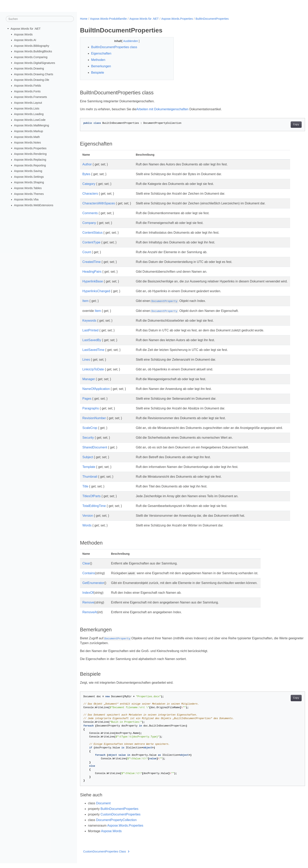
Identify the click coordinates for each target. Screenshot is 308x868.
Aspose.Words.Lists (27, 108)
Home (84, 19)
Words (87, 530)
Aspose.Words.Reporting (30, 165)
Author (87, 164)
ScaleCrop (90, 433)
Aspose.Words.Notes (28, 143)
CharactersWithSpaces (99, 203)
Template (89, 472)
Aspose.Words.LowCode (30, 120)
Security (88, 442)
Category (89, 184)
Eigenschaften (101, 53)
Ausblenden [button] (128, 41)
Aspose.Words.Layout (28, 103)
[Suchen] (40, 19)
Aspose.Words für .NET (26, 29)
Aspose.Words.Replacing (30, 160)
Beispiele (98, 73)
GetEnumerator (93, 588)
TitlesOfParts (92, 501)
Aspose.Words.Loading (29, 114)
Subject (88, 462)
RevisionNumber (94, 423)
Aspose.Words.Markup (29, 131)
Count (87, 252)
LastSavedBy (92, 345)
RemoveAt (90, 617)
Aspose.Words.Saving (28, 171)
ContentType (91, 242)
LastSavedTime (93, 355)
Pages (87, 403)
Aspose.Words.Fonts (27, 91)
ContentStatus (92, 233)
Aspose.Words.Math (27, 137)
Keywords (89, 325)
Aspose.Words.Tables (28, 188)
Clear (86, 568)
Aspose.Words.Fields (28, 86)
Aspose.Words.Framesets (31, 97)
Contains (89, 578)
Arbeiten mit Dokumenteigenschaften (162, 109)
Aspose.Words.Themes (29, 194)
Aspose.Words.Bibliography (32, 46)
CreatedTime (92, 262)
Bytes (86, 174)
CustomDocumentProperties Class (106, 856)
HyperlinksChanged (96, 296)
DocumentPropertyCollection (116, 825)
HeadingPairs (92, 272)
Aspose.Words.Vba (26, 199)
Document (103, 808)
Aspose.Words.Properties (30, 148)
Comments (90, 213)
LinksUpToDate (93, 374)
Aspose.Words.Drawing (29, 68)
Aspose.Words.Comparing (31, 57)
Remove (88, 607)
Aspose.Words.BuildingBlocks (33, 51)
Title (85, 491)
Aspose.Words (23, 34)
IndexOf (88, 597)
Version (88, 520)
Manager (89, 384)
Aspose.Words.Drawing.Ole (32, 80)
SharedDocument (95, 452)
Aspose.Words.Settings (29, 177)
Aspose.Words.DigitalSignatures (35, 63)
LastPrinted (90, 335)
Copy (281, 125)
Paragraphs (91, 413)
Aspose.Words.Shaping (29, 182)
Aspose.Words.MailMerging (32, 125)
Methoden (98, 60)
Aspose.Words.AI (25, 40)
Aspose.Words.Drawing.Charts (34, 74)
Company (89, 223)
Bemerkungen (101, 66)
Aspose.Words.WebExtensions (34, 205)
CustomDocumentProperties (120, 819)
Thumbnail (90, 481)
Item (85, 306)
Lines (86, 364)
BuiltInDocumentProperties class (114, 47)
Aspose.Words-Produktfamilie (108, 19)
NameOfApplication (96, 394)
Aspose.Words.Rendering (30, 154)
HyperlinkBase (93, 281)
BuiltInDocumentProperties (212, 19)
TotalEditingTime (94, 511)
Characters (90, 194)
